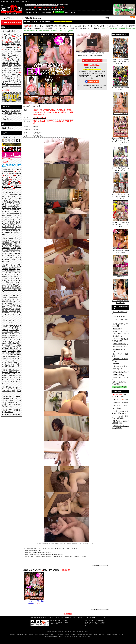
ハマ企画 (15, 181)
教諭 (6, 113)
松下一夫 (5, 372)
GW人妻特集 (117, 408)
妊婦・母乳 (8, 48)
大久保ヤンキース (8, 227)
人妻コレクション (11, 338)
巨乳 (11, 57)
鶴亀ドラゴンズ (15, 303)
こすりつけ (10, 55)
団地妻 (115, 363)
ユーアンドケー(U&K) (11, 390)
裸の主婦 (116, 336)
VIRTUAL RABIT (15, 326)
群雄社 (14, 259)
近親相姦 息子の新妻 (120, 366)
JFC (18, 271)
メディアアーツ (7, 377)
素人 (18, 36)
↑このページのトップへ (100, 566)
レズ (14, 59)
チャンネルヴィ (13, 299)
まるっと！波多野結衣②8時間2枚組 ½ (120, 301)
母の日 (17, 328)
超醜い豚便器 (6, 301)
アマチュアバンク (11, 218)
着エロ (16, 82)
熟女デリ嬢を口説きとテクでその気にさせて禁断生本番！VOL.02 (120, 196)
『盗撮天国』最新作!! (120, 403)
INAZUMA (10, 202)
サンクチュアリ (14, 267)
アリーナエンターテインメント (11, 197)
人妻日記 (17, 339)
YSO (11, 410)
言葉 (8, 111)
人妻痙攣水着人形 (119, 347)
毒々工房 (9, 313)
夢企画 (19, 391)
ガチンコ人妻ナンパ (120, 312)
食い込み (11, 67)
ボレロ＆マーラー (14, 366)
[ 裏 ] (40, 106)
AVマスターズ (13, 221)
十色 (13, 309)
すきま (8, 276)
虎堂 (15, 313)
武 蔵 (19, 374)
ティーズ (10, 189)
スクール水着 (11, 70)
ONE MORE (9, 412)
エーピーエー (10, 213)
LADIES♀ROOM (8, 402)
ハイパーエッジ (8, 328)
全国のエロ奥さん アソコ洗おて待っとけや (120, 332)
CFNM (4, 34)
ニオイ (4, 117)
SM (6, 61)
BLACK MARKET (8, 349)
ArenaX (18, 198)
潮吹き (7, 51)
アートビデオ (9, 233)
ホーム (3, 18)
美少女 (4, 38)
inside (17, 233)
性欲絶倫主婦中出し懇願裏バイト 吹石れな (120, 251)
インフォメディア (8, 204)
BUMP (12, 334)
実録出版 (12, 269)
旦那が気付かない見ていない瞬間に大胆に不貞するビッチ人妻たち (120, 61)
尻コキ (13, 44)
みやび (18, 376)
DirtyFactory (14, 295)
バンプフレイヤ (7, 332)
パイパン (9, 78)
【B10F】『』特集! (121, 400)
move (14, 374)
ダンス (13, 76)
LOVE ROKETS (7, 398)
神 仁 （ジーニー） (11, 284)
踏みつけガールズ (11, 345)
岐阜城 (12, 246)
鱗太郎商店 (9, 400)
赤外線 (10, 115)
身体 (11, 113)
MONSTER (15, 183)
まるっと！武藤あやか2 (120, 113)
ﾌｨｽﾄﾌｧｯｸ (9, 82)
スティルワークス (10, 290)
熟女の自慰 (117, 329)
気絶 (11, 65)
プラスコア (16, 347)
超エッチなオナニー (120, 372)
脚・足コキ (6, 44)
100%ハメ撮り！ (8, 341)
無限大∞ (7, 374)
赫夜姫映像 (6, 242)
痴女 (8, 46)
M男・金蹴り (12, 34)
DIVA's (7, 309)
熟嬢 (12, 286)
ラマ (16, 398)
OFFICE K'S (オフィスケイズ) (11, 228)
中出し (16, 57)
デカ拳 (12, 305)
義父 (15, 113)
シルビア (17, 274)
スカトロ (11, 61)
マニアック (13, 372)
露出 (15, 72)
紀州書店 (9, 244)
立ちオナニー (14, 53)
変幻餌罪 (11, 362)
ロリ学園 (18, 400)
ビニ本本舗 (9, 336)
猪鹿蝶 (17, 202)
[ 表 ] (34, 106)
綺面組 (18, 246)
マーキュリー (14, 370)
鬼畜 (4, 74)
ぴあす (18, 334)
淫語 (3, 55)
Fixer (10, 356)
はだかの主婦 (117, 316)
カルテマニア (14, 240)
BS (3, 336)
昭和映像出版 (11, 271)
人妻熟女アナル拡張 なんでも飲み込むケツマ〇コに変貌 (120, 224)
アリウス (7, 196)
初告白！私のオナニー (120, 377)
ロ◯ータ (11, 38)
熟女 (9, 18)
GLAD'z (14, 248)
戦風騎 (7, 282)
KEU (6, 250)
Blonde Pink (12, 355)
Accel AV (12, 192)
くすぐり (5, 65)
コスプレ (9, 69)
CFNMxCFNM (7, 273)
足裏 (8, 49)
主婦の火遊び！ (120, 276)
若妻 (15, 48)
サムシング (13, 265)
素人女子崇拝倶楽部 (11, 287)
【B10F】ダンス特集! (120, 405)
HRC (14, 208)
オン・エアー (11, 217)
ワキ (15, 78)
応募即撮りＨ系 (13, 225)
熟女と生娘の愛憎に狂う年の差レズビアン (120, 168)
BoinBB (17, 332)
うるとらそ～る (13, 206)
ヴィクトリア (6, 208)
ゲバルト (14, 252)
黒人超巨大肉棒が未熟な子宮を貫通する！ (120, 88)
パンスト (14, 49)
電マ (18, 76)
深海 (3, 276)
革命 (17, 238)
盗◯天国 (13, 311)
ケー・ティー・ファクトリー (10, 256)
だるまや (11, 297)
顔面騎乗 (5, 63)
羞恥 (8, 76)
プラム (9, 347)
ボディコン (8, 72)
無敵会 (4, 376)
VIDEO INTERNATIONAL (11, 171)
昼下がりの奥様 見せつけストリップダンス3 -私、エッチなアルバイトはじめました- (120, 140)
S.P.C (4, 234)
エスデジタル (6, 212)
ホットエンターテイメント (11, 363)
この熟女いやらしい (120, 319)
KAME (12, 238)
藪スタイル (13, 387)
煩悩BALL (5, 334)
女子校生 (8, 36)
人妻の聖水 (117, 369)
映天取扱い (12, 210)
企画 (15, 69)
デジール (12, 307)
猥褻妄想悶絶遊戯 (119, 344)
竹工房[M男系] (16, 173)
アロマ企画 (6, 200)
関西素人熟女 (117, 375)
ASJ (19, 210)
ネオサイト (17, 320)
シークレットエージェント (11, 274)
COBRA (5, 185)
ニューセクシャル (9, 322)
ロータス (9, 406)
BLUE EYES (10, 353)
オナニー (14, 51)
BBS (16, 341)
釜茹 (12, 242)
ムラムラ (11, 376)
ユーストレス (12, 389)
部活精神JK (12, 343)
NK (10, 320)
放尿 (17, 61)
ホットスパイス (11, 358)
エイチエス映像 (11, 222)
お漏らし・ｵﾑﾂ (14, 63)
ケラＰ (10, 254)
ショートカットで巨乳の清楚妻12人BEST (34, 601)
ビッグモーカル (12, 337)
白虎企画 (5, 183)
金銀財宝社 (6, 248)
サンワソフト (10, 175)
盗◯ (15, 65)
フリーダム (12, 351)
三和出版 (5, 269)
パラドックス (14, 330)
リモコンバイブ (12, 74)
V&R (17, 349)
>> (7, 119)
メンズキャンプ (12, 381)
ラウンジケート (15, 397)
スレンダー (12, 80)
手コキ (18, 42)
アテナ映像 (9, 194)
